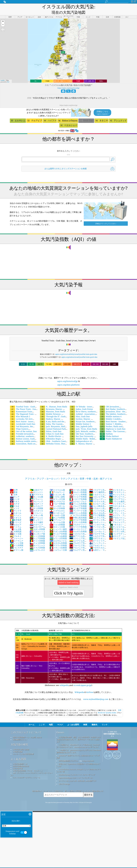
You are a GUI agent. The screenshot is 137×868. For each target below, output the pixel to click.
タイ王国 (16, 529)
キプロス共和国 (78, 510)
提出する (88, 790)
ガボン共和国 (37, 524)
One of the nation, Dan (23, 426)
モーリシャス (37, 540)
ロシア (15, 492)
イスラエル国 (57, 485)
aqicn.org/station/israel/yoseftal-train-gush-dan (79, 352)
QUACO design (64, 779)
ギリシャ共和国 (78, 508)
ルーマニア (17, 536)
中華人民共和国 (78, 513)
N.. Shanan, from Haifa (54, 402)
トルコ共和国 (57, 520)
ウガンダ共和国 (58, 526)
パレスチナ (17, 543)
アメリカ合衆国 (58, 531)
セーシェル (36, 513)
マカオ (15, 501)
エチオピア (36, 501)
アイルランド (57, 487)
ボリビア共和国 (78, 515)
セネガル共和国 (58, 538)
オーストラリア (78, 524)
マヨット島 (36, 510)
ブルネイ (16, 531)
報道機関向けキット (20, 734)
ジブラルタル (57, 506)
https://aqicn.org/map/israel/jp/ (68, 83)
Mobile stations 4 (111, 411)
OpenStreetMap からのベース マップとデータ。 (76, 773)
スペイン (16, 510)
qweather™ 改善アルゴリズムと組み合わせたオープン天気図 (78, 752)
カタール (16, 508)
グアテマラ (36, 489)
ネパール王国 (57, 517)
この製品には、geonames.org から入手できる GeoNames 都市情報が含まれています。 (79, 746)
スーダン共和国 (78, 485)
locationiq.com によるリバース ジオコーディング (77, 770)
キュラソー (36, 515)
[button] (3, 17)
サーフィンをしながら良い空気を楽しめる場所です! (77, 776)
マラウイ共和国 (58, 540)
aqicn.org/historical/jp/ (68, 376)
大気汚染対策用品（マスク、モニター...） (28, 766)
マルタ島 (16, 524)
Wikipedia (79, 687)
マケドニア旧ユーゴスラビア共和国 (118, 535)
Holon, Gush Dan (51, 426)
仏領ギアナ (36, 485)
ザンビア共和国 (58, 529)
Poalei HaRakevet (111, 434)
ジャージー (17, 533)
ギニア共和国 (57, 513)
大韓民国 (16, 526)
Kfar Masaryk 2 (20, 411)
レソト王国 (17, 538)
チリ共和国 (36, 503)
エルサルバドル (58, 536)
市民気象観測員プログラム (68, 756)
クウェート (36, 494)
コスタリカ (36, 506)
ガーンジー (36, 487)
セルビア (16, 520)
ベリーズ (16, 517)
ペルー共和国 (57, 499)
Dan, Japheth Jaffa (81, 421)
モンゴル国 (36, 492)
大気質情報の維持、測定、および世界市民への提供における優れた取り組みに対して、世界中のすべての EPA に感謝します (79, 734)
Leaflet (3, 75)
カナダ (15, 499)
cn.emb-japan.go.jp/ (82, 680)
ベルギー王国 (57, 510)
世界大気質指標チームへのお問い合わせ (27, 732)
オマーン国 (17, 545)
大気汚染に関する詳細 (21, 744)
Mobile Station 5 (80, 419)
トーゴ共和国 (37, 531)
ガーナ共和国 (57, 503)
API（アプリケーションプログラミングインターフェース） (32, 769)
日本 (14, 489)
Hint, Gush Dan (80, 411)
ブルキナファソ (78, 520)
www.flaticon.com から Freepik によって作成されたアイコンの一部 (79, 765)
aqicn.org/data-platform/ (69, 380)
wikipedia (64, 680)
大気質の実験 (18, 747)
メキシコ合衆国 (58, 543)
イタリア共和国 (78, 494)
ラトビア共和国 (78, 492)
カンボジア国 (37, 529)
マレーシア (36, 496)
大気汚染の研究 (19, 739)
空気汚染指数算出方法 (21, 761)
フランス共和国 (78, 517)
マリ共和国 (17, 540)
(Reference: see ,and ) (68, 652)
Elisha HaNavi (109, 431)
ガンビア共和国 (78, 503)
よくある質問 (18, 754)
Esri (8, 77)
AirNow (90, 687)
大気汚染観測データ (20, 759)
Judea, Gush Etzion (81, 404)
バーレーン (36, 508)
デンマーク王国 (78, 506)
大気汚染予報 (18, 763)
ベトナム (16, 522)
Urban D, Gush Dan (52, 429)
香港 (14, 487)
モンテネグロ (57, 496)
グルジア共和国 (78, 501)
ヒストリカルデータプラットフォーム (27, 772)
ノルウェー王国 (58, 545)
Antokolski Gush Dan (23, 419)
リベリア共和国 (78, 522)
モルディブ (36, 499)
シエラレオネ (37, 545)
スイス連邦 (36, 517)
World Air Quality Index (107, 708)
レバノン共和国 (78, 489)
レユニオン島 (57, 489)
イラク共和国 (37, 543)
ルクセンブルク (78, 496)
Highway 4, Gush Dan (113, 424)
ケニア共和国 (37, 533)
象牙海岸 (16, 515)
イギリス (16, 513)
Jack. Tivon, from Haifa (83, 424)
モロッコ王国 (57, 522)
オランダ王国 (57, 494)
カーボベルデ (57, 508)
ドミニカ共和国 (78, 499)
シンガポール (57, 501)
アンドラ (16, 506)
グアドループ (57, 515)
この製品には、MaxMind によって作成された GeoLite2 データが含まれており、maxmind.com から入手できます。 (78, 741)
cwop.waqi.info (88, 756)
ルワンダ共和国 (58, 533)
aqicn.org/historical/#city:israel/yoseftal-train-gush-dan (76, 349)
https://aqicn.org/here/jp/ (69, 100)
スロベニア (36, 520)
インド (15, 503)
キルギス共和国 (78, 526)
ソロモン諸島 (57, 492)
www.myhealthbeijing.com (96, 694)
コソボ (15, 494)
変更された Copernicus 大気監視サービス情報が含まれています (78, 760)
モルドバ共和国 (78, 487)
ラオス (15, 496)
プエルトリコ (37, 526)
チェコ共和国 (37, 538)
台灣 (14, 485)
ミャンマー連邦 (58, 524)
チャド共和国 (37, 536)
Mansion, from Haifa (52, 406)
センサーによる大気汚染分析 (23, 749)
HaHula (106, 429)
